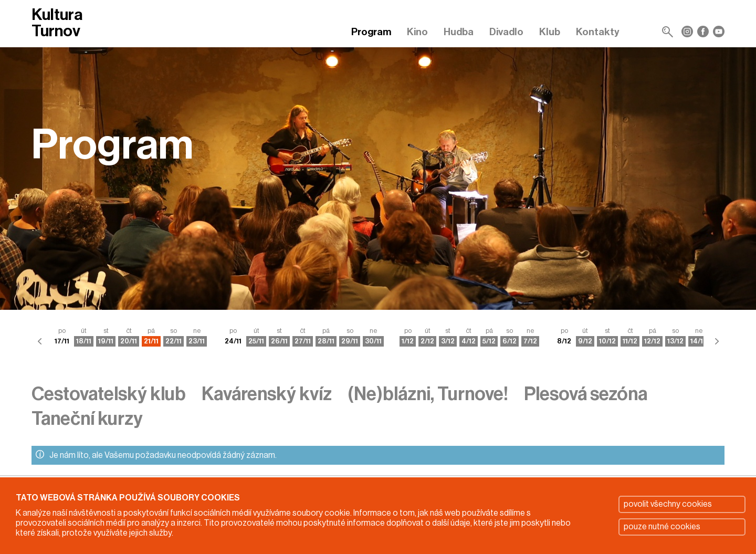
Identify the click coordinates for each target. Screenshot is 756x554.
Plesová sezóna (586, 394)
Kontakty (598, 32)
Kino (417, 32)
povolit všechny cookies (668, 504)
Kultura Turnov (57, 23)
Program (371, 32)
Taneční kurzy (87, 419)
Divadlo (506, 32)
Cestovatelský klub (109, 394)
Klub (550, 32)
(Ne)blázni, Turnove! (428, 394)
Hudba (459, 32)
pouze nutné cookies (662, 527)
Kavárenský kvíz (267, 394)
